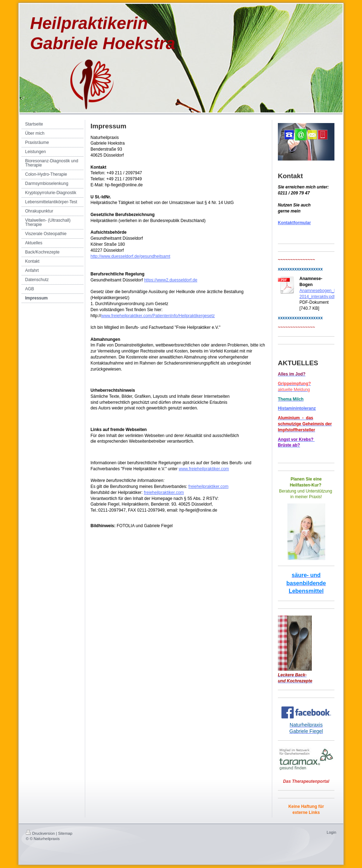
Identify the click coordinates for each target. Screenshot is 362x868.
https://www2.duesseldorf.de (171, 280)
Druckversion (40, 833)
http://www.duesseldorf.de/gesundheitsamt (130, 256)
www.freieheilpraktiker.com (204, 469)
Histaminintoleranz (297, 408)
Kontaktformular (294, 223)
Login (331, 832)
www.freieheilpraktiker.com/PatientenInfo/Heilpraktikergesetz (158, 316)
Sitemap (65, 833)
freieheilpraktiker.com (208, 487)
